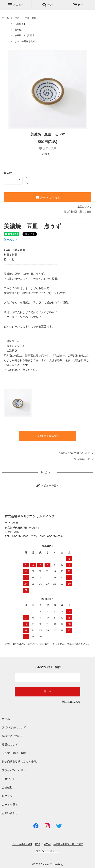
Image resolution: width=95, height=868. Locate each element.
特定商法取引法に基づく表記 (19, 762)
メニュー (16, 5)
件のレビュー (13, 240)
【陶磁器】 (20, 24)
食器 (17, 18)
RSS (38, 844)
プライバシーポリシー (15, 770)
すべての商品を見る (25, 41)
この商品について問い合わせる (77, 453)
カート (79, 5)
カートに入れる (48, 197)
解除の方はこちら (71, 702)
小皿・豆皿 (31, 18)
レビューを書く (48, 485)
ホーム (5, 18)
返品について (84, 207)
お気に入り (48, 148)
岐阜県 (18, 30)
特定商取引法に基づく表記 (77, 212)
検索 (47, 5)
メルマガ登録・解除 (14, 753)
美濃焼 (31, 35)
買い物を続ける (85, 459)
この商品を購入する (48, 436)
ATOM (47, 844)
